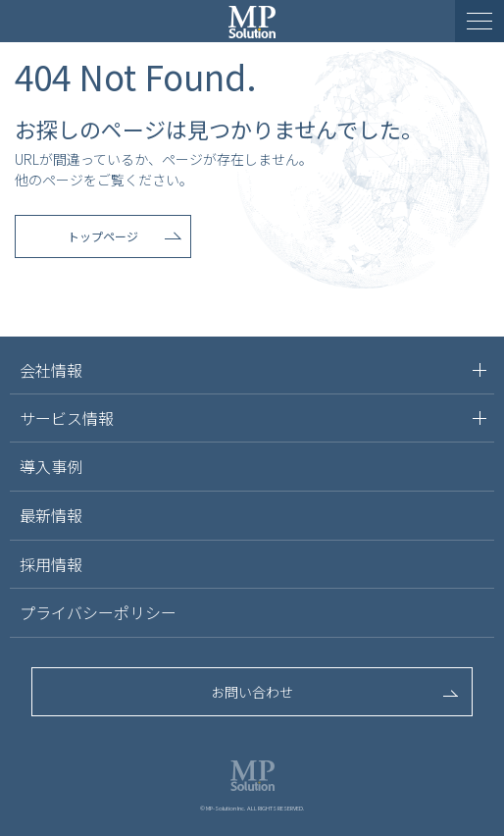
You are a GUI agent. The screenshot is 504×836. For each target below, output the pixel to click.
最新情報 (51, 515)
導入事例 (51, 466)
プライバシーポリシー (98, 612)
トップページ (103, 236)
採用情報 (51, 564)
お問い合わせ (252, 692)
